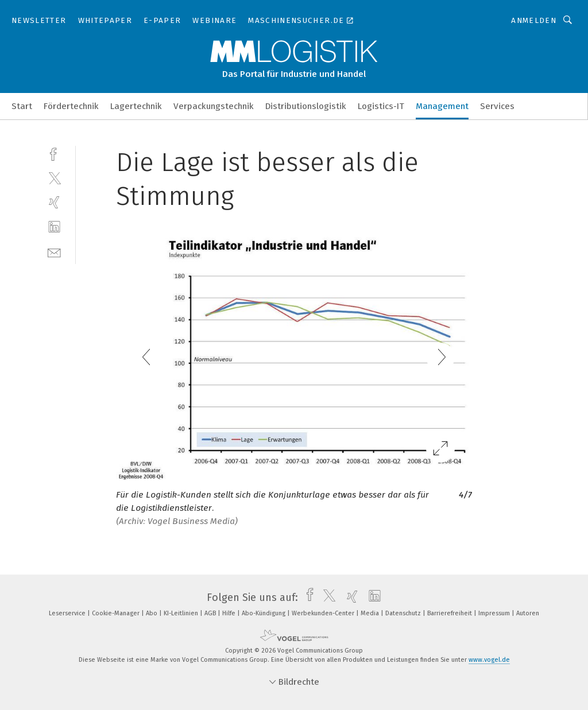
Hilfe (230, 613)
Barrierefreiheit (450, 613)
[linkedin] (54, 227)
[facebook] (54, 153)
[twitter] (54, 178)
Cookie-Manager (117, 613)
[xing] (54, 202)
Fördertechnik (71, 106)
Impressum (495, 613)
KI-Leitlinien (182, 613)
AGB (211, 613)
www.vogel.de (489, 660)
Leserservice (68, 613)
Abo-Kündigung (264, 613)
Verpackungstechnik (214, 106)
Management (442, 106)
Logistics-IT (381, 106)
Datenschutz (404, 613)
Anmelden (534, 20)
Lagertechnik (136, 106)
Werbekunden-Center (324, 613)
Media (371, 613)
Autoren (528, 613)
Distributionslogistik (306, 106)
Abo (152, 613)
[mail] (54, 252)
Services (497, 106)
